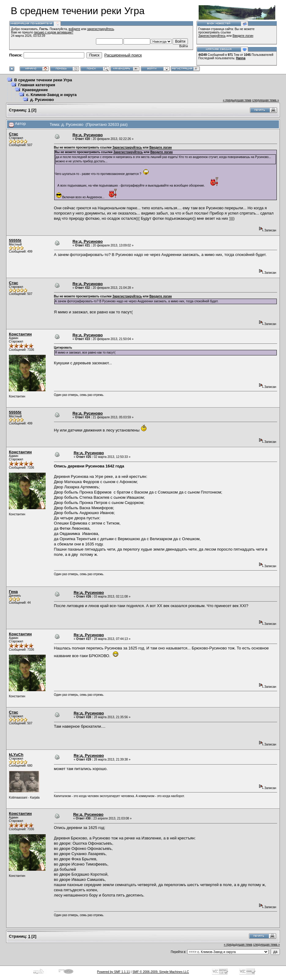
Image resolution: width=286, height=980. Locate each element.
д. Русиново (42, 100)
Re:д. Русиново (88, 135)
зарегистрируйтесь (101, 29)
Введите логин (243, 36)
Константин (20, 334)
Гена (13, 592)
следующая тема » (266, 100)
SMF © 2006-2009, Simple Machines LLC (161, 972)
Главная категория (37, 85)
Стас (13, 134)
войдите (74, 29)
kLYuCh (16, 755)
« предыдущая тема (237, 100)
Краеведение (35, 90)
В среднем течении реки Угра (43, 80)
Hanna (241, 58)
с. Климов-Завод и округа (51, 95)
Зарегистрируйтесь (212, 36)
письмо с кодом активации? (54, 32)
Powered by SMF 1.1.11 (113, 972)
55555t (15, 240)
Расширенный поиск (123, 55)
